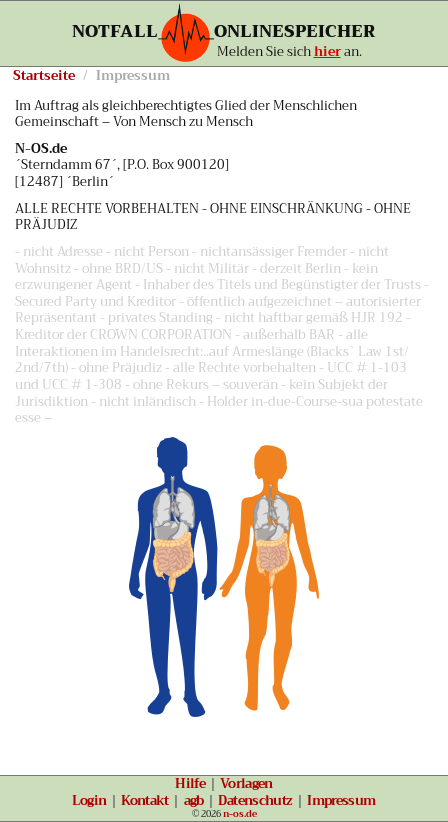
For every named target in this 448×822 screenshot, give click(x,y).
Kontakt (145, 801)
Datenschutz (255, 801)
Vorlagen (246, 784)
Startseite (44, 76)
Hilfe (190, 784)
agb (194, 801)
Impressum (341, 801)
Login (89, 801)
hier (327, 52)
